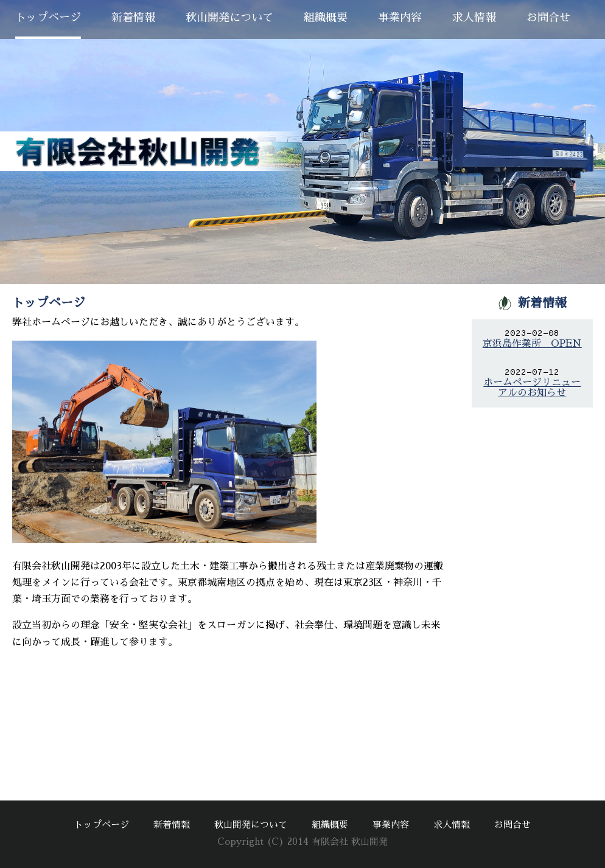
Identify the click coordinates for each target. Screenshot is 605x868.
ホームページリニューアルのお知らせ (532, 388)
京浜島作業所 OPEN (532, 344)
